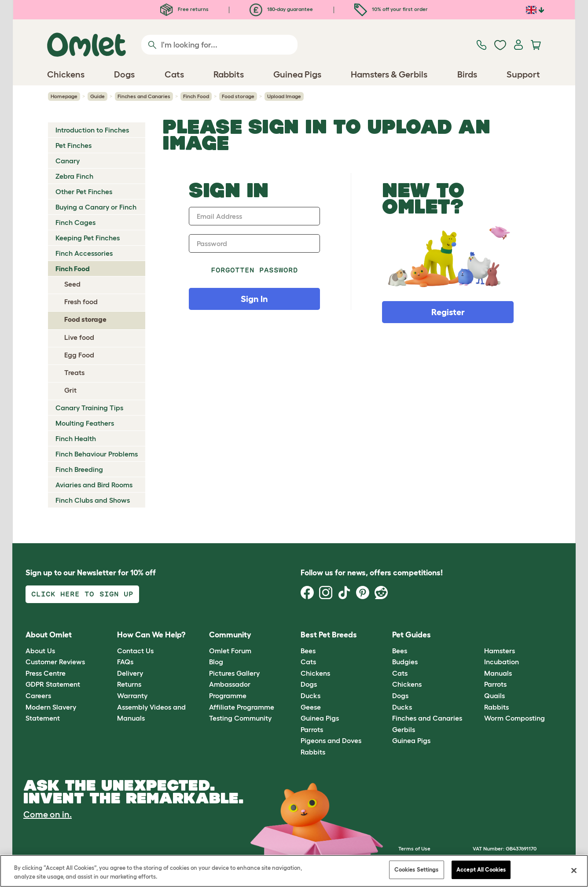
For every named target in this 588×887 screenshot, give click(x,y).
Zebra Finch (74, 176)
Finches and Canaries (144, 96)
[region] (294, 871)
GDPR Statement (53, 684)
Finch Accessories (84, 253)
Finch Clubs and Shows (93, 500)
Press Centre (46, 673)
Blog (216, 662)
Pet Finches (73, 145)
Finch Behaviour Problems (97, 454)
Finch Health (76, 438)
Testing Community (240, 718)
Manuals (498, 673)
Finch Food (196, 96)
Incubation (502, 662)
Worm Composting (514, 718)
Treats (74, 372)
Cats (308, 662)
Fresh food (81, 302)
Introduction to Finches (92, 130)
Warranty (132, 696)
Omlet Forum (230, 651)
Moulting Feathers (85, 423)
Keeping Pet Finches (88, 238)
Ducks (311, 696)
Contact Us (135, 651)
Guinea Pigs (320, 718)
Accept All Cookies (481, 870)
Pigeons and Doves (331, 740)
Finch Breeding (79, 469)
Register (448, 312)
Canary (68, 161)
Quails (494, 696)
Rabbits (313, 752)
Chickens (315, 673)
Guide (97, 96)
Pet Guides (412, 635)
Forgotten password (255, 270)
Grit (70, 390)
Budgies (405, 662)
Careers (38, 696)
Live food (79, 337)
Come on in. (48, 814)
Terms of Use (414, 848)
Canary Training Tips (89, 408)
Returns (129, 684)
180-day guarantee (281, 9)
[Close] (574, 870)
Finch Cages (75, 222)
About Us (40, 651)
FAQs (125, 662)
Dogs (309, 684)
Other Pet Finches (84, 191)
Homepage (64, 96)
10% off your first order (391, 9)
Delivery (130, 673)
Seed (72, 284)
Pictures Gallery (234, 673)
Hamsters (500, 651)
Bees (308, 651)
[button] (477, 635)
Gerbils (404, 729)
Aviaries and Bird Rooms (94, 485)
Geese (311, 707)
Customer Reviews (55, 662)
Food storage (238, 96)
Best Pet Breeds (329, 635)
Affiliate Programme (242, 707)
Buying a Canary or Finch (96, 207)
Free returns (184, 9)
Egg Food (79, 355)
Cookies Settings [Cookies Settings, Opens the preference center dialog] (416, 870)
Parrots (312, 729)
